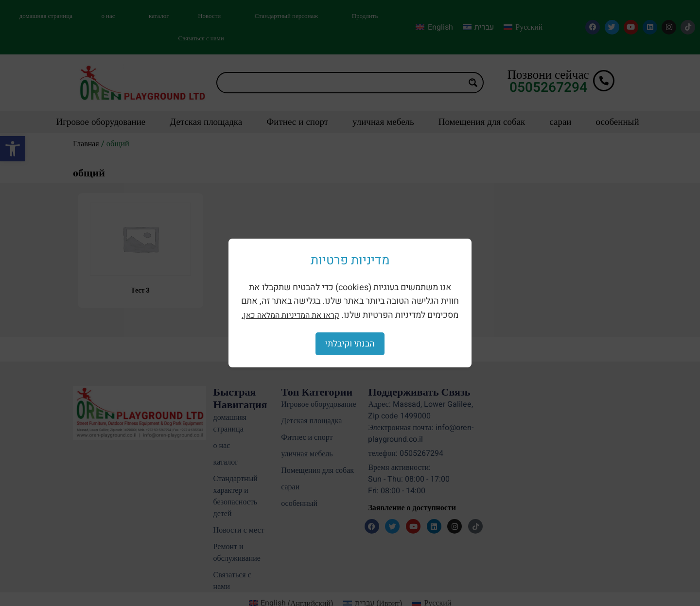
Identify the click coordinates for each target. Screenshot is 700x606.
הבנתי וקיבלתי (350, 344)
